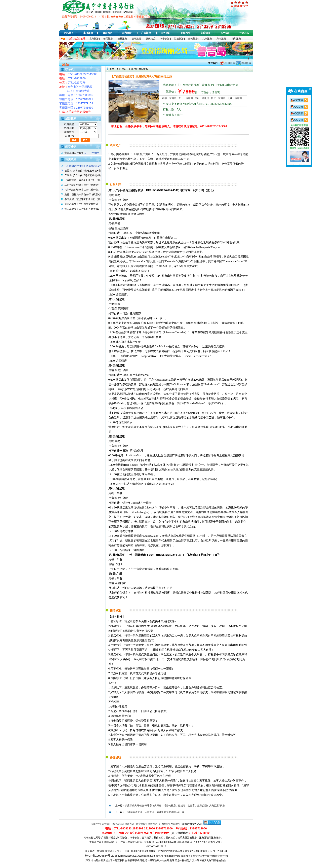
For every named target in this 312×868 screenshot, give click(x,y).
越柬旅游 (150, 39)
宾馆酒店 (205, 33)
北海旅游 (94, 39)
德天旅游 (108, 39)
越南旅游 (152, 824)
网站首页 (69, 33)
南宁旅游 (165, 39)
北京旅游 (207, 39)
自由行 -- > (125, 69)
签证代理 (185, 33)
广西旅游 (146, 33)
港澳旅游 (179, 39)
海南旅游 (221, 39)
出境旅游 (88, 33)
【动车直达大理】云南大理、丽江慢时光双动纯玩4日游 (155, 812)
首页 (112, 69)
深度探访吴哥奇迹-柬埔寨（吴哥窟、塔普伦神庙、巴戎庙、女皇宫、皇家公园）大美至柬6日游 (175, 806)
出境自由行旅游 (139, 69)
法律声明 (96, 824)
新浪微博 (230, 63)
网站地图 (175, 824)
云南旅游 (193, 39)
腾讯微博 (246, 63)
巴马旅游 (136, 39)
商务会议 (166, 33)
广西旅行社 (107, 838)
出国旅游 (107, 33)
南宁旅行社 (221, 856)
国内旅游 (127, 33)
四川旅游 (236, 39)
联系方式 (118, 824)
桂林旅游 (122, 39)
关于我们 (225, 33)
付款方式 (244, 33)
